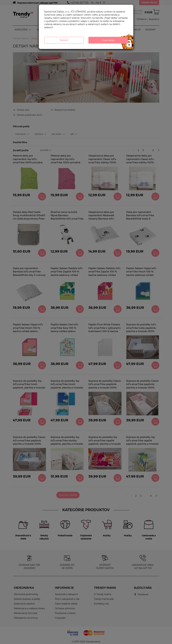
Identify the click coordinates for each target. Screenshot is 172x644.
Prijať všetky (108, 40)
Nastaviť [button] (64, 40)
